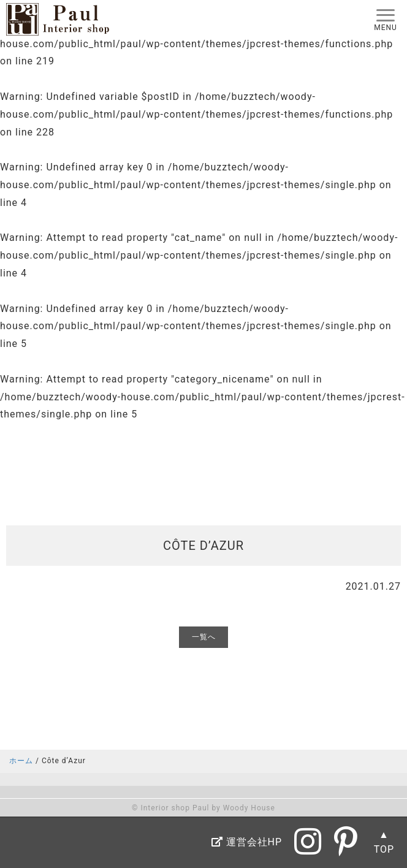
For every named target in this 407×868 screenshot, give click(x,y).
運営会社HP (247, 842)
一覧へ (204, 637)
